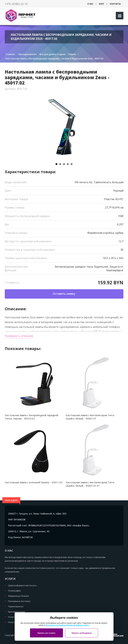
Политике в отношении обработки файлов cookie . (67, 625)
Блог (102, 4)
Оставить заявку (64, 294)
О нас (90, 4)
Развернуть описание (19, 336)
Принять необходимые (82, 633)
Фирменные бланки (19, 596)
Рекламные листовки (19, 601)
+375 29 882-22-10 (16, 4)
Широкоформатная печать (22, 585)
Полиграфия (14, 591)
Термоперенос (16, 606)
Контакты (115, 4)
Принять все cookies (46, 633)
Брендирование (17, 612)
